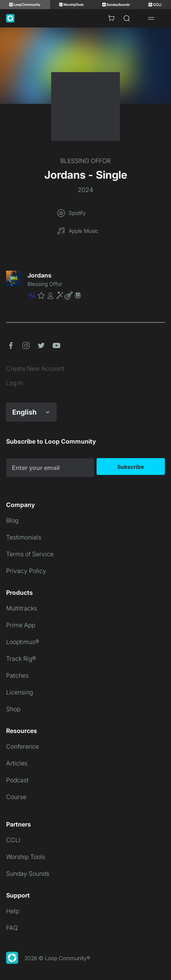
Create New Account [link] (35, 368)
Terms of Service (30, 554)
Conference (23, 746)
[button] (96, 295)
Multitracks (22, 608)
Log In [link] (15, 383)
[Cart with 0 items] (111, 18)
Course (16, 797)
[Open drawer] (151, 18)
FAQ (12, 928)
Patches (17, 675)
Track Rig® (21, 659)
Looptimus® (23, 642)
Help (13, 911)
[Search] (127, 18)
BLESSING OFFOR (85, 161)
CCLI (13, 840)
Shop (13, 709)
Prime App (21, 625)
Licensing (19, 692)
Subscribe (131, 467)
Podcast (17, 780)
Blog (12, 520)
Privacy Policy (26, 571)
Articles (17, 763)
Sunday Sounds (28, 873)
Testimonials (24, 537)
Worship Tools (26, 857)
